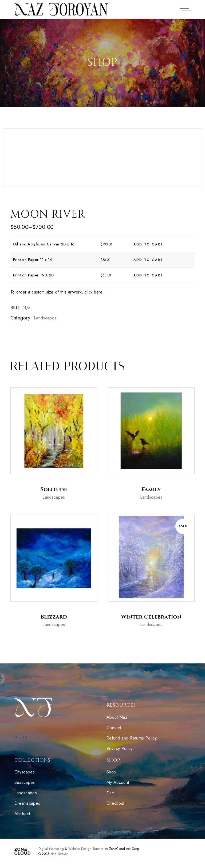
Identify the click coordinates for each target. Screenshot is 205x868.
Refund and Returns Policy (132, 738)
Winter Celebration (151, 617)
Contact (114, 728)
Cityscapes (25, 772)
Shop (111, 772)
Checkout (115, 803)
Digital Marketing (51, 849)
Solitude (54, 489)
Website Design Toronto (86, 849)
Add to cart (148, 244)
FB (25, 737)
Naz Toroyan (60, 854)
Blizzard (54, 617)
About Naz (117, 717)
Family (151, 489)
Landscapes (45, 318)
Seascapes (25, 782)
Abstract (23, 814)
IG (17, 737)
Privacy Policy (119, 748)
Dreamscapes (28, 803)
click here (94, 292)
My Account (118, 782)
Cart (110, 793)
